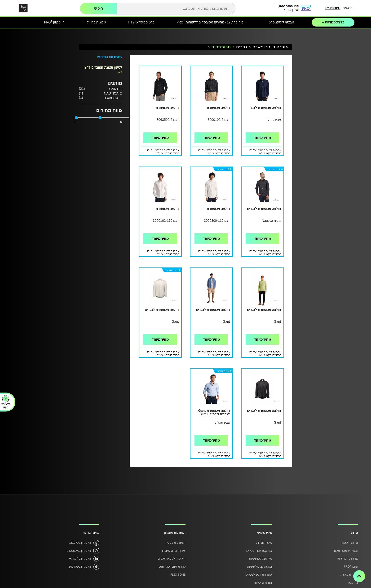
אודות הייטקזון (349, 543)
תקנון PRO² (351, 566)
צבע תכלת (223, 422)
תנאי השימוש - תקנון (346, 551)
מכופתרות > (219, 47)
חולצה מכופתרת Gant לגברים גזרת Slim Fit (214, 412)
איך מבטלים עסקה (261, 558)
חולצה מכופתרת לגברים (264, 209)
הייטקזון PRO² (54, 22)
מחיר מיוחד (262, 138)
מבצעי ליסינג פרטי (281, 22)
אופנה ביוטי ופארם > (269, 47)
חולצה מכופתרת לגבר (265, 108)
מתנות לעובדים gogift (172, 566)
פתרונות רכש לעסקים (259, 574)
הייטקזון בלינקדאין (80, 558)
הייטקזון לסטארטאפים (172, 558)
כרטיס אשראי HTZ (141, 22)
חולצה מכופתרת (218, 108)
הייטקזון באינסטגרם (79, 551)
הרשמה (348, 8)
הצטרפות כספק (176, 543)
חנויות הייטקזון (263, 583)
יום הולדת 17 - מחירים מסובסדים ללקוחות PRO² (211, 22)
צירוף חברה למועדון (173, 551)
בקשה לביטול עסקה (260, 566)
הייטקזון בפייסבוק (80, 543)
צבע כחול (274, 120)
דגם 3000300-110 (217, 221)
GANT (114, 89)
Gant (277, 321)
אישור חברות (264, 543)
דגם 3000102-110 (166, 221)
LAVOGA (112, 98)
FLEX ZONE (178, 574)
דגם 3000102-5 (219, 120)
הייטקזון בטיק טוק (80, 566)
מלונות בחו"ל (96, 22)
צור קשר (353, 583)
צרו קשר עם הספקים (259, 551)
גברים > (240, 47)
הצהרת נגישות (349, 574)
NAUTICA (111, 93)
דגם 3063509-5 (168, 120)
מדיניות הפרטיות (348, 558)
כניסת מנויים (333, 8)
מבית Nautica (271, 221)
